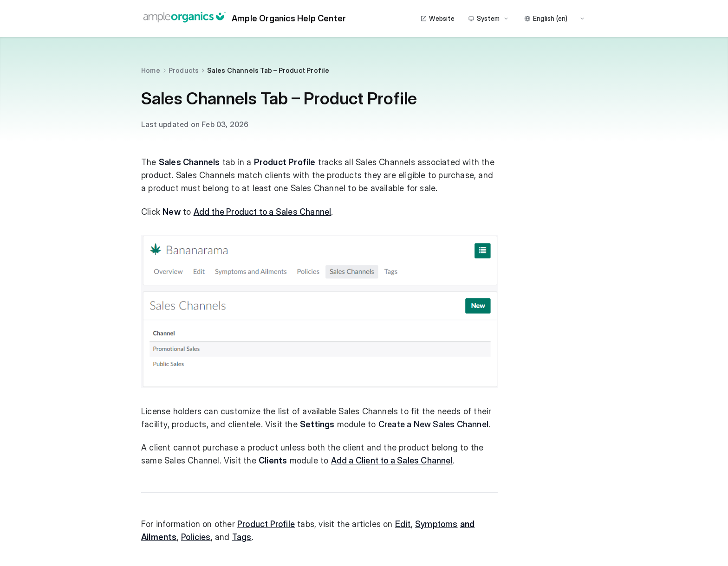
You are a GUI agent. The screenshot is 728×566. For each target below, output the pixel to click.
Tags (242, 537)
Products (184, 70)
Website (437, 18)
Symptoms (436, 524)
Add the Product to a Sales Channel (263, 212)
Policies (196, 537)
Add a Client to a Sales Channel (392, 460)
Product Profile (266, 524)
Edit (403, 524)
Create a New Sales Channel (433, 424)
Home (151, 70)
